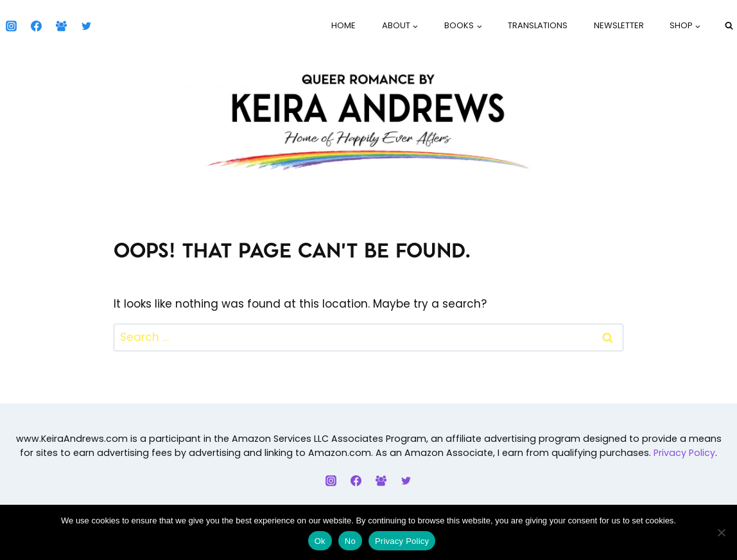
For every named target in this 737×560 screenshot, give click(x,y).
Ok (320, 541)
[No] (721, 532)
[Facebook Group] (61, 26)
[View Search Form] (729, 26)
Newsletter (619, 25)
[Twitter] (86, 26)
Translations (538, 25)
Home (343, 25)
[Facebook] (36, 26)
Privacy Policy (684, 453)
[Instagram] (11, 26)
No (350, 541)
